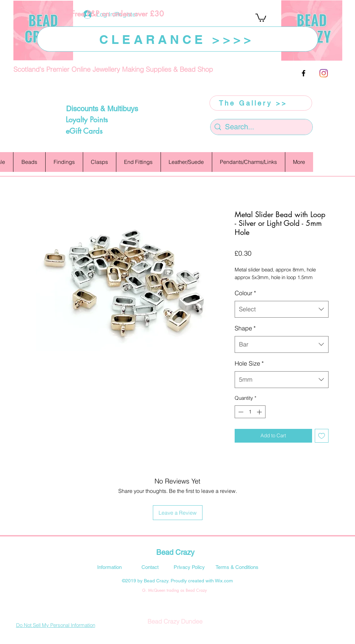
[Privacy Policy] (189, 567)
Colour (245, 293)
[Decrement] (240, 412)
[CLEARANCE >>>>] (177, 39)
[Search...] (261, 127)
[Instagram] (324, 73)
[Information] (110, 567)
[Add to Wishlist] (322, 436)
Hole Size (249, 363)
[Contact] (150, 567)
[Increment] (260, 412)
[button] (261, 17)
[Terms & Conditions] (237, 567)
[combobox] (282, 309)
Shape (245, 328)
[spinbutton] (250, 412)
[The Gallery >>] (261, 103)
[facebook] (304, 73)
